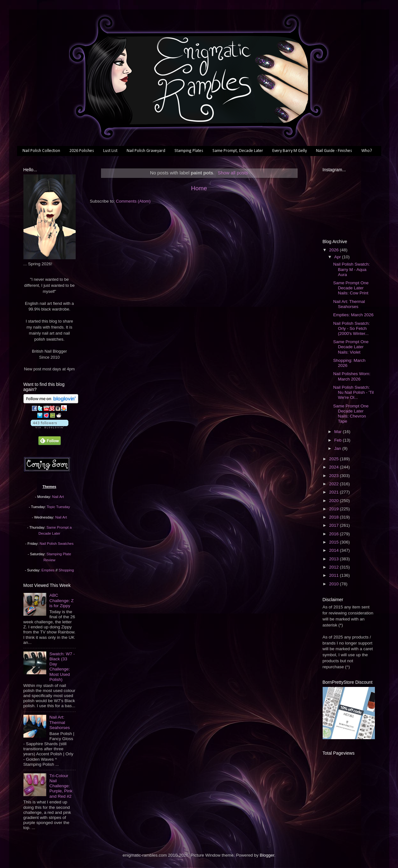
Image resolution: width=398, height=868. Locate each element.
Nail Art (58, 497)
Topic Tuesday (58, 507)
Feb (339, 440)
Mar (339, 432)
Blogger (267, 855)
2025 (334, 459)
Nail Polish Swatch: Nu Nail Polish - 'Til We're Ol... (353, 392)
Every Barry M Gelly (290, 151)
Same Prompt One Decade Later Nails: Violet (351, 347)
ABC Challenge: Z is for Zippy (62, 600)
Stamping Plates (189, 151)
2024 (334, 467)
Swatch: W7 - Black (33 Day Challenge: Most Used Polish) (62, 667)
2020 (334, 501)
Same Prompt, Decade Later (238, 151)
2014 (334, 550)
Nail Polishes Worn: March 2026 (352, 376)
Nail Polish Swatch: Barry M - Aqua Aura (351, 269)
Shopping (66, 570)
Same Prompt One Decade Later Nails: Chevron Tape (351, 414)
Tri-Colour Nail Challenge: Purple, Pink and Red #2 (61, 786)
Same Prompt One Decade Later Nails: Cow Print (351, 288)
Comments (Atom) (133, 201)
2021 (334, 492)
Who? (367, 151)
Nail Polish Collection (41, 151)
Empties (48, 570)
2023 (334, 476)
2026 (334, 250)
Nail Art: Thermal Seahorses (60, 722)
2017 (334, 525)
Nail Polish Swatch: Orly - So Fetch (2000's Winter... (351, 328)
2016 (334, 534)
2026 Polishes (82, 151)
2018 (334, 517)
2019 (334, 509)
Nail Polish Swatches (57, 544)
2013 (334, 559)
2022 (334, 484)
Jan (338, 448)
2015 (334, 542)
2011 (334, 575)
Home (199, 188)
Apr (338, 257)
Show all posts (233, 173)
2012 (334, 567)
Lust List (110, 151)
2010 (334, 584)
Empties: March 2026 (353, 315)
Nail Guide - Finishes (334, 151)
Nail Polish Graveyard (146, 151)
